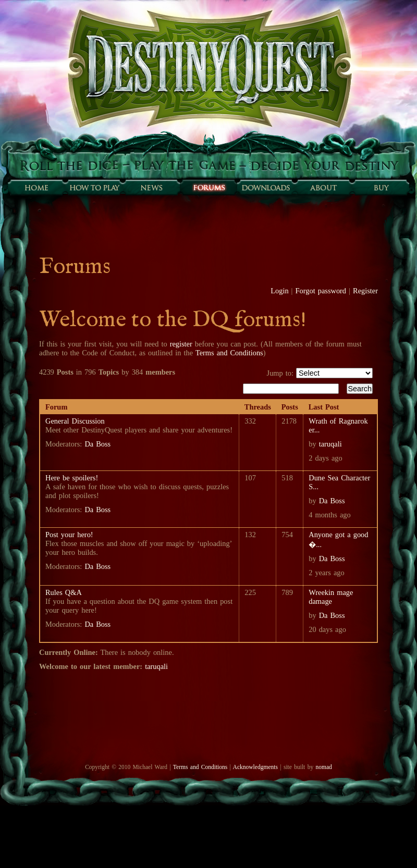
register (181, 344)
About (323, 188)
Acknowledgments (255, 767)
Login (279, 291)
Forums (208, 188)
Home (36, 188)
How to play (94, 188)
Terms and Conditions (229, 353)
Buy (381, 188)
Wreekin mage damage (331, 597)
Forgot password (321, 291)
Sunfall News (151, 188)
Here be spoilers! (72, 478)
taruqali (330, 444)
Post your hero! (69, 535)
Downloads (266, 188)
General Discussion (75, 421)
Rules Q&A (64, 592)
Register (365, 291)
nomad (323, 767)
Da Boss (97, 444)
